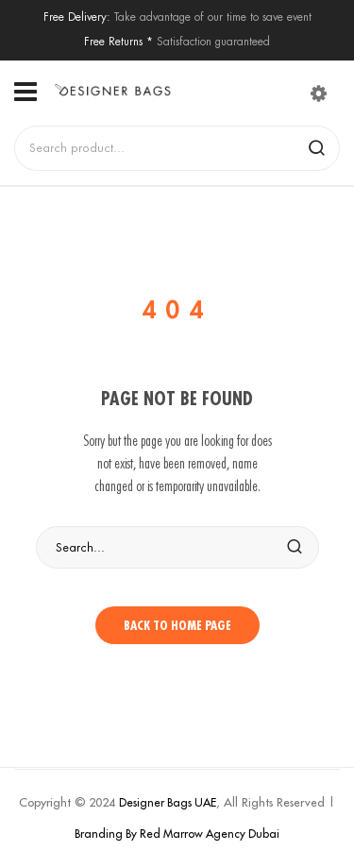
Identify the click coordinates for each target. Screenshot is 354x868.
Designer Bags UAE (168, 802)
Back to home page (177, 625)
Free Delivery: (77, 17)
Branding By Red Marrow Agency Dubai (177, 834)
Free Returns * (118, 41)
